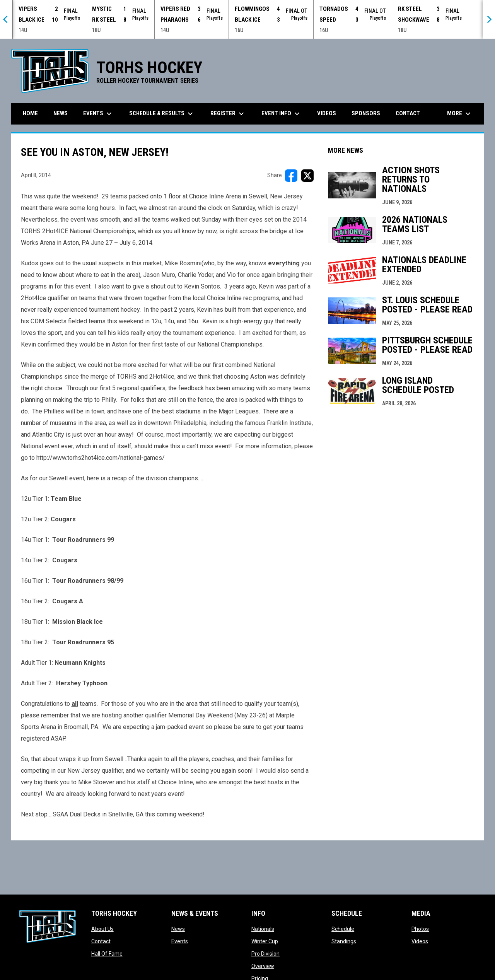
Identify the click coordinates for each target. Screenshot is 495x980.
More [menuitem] (460, 114)
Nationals (263, 929)
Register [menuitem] (228, 114)
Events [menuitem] (98, 114)
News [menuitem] (61, 113)
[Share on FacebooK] (291, 176)
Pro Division (265, 954)
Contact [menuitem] (408, 113)
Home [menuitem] (30, 113)
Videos (420, 941)
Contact (101, 941)
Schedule (343, 929)
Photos (420, 929)
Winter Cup (265, 941)
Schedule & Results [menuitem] (162, 114)
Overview (263, 966)
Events (180, 941)
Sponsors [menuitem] (366, 113)
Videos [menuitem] (327, 113)
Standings (344, 941)
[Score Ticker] (247, 19)
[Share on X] (307, 176)
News (178, 929)
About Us (102, 929)
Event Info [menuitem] (282, 114)
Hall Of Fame (107, 954)
